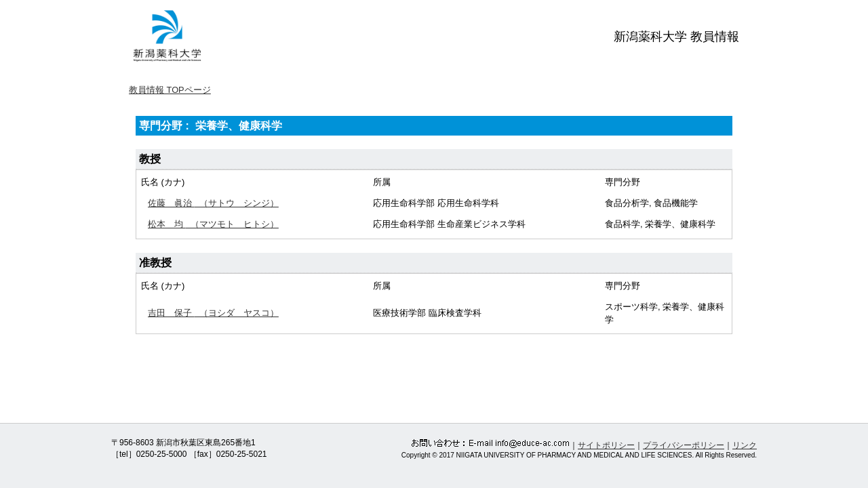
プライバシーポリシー (684, 445)
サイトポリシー (606, 445)
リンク (745, 445)
